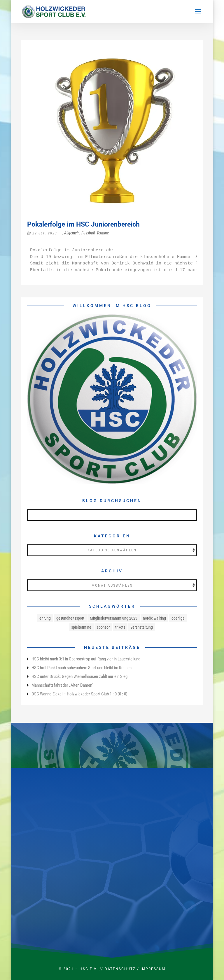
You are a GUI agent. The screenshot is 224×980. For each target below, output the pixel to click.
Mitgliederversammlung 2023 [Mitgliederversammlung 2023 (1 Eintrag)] (114, 618)
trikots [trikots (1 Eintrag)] (120, 627)
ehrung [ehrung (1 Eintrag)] (45, 618)
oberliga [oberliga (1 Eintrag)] (178, 618)
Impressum (153, 969)
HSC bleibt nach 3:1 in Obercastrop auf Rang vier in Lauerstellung (86, 659)
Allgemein (72, 233)
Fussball (88, 233)
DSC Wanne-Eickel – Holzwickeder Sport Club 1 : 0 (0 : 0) (79, 694)
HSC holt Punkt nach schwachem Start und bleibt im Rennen (82, 668)
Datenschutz (120, 969)
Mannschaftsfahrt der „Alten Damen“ (62, 685)
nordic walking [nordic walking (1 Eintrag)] (154, 618)
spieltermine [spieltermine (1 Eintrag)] (81, 627)
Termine (103, 233)
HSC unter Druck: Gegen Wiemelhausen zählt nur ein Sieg (79, 676)
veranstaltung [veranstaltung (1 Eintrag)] (142, 627)
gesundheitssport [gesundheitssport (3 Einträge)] (70, 618)
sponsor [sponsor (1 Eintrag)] (103, 627)
